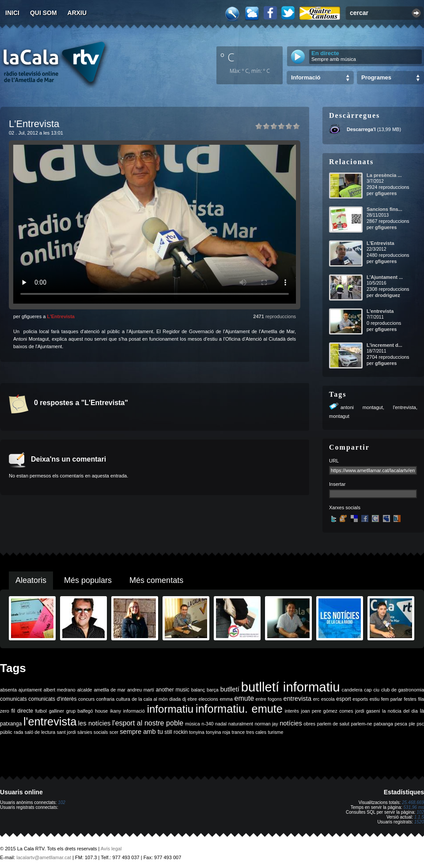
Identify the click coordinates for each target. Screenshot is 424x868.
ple (412, 724)
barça (213, 690)
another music (173, 690)
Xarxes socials (345, 507)
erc (316, 699)
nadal (221, 724)
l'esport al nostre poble (148, 723)
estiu (375, 699)
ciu (376, 690)
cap (368, 690)
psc (420, 724)
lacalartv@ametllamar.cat (44, 857)
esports (360, 699)
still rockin (176, 732)
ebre (192, 699)
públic (6, 732)
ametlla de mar (110, 690)
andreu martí (141, 690)
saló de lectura (40, 732)
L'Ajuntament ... (385, 277)
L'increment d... (384, 345)
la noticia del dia (400, 711)
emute (244, 698)
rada (18, 732)
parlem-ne (362, 724)
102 (62, 802)
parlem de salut (333, 724)
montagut (339, 416)
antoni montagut (362, 407)
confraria (105, 699)
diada (175, 699)
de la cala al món (150, 699)
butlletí (230, 689)
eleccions (208, 699)
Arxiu (77, 13)
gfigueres (386, 193)
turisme (275, 732)
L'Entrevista (61, 316)
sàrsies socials (93, 732)
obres (309, 724)
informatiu (170, 709)
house (101, 711)
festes (410, 699)
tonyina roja (218, 732)
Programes (376, 77)
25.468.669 (413, 802)
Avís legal (111, 849)
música (193, 724)
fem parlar (392, 699)
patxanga (383, 724)
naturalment (241, 724)
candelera (352, 690)
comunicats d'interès (52, 699)
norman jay (267, 724)
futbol (41, 711)
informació (134, 711)
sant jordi (66, 732)
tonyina (197, 732)
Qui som (44, 13)
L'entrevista (380, 311)
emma (226, 699)
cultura (123, 699)
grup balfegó (80, 711)
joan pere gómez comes (327, 711)
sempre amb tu (141, 732)
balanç (198, 690)
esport (343, 699)
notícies (291, 723)
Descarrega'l (361, 129)
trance (238, 732)
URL (334, 461)
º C (227, 57)
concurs (86, 699)
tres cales (256, 732)
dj (184, 699)
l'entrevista (405, 407)
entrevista (298, 699)
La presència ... (384, 175)
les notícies (95, 723)
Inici (12, 13)
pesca (401, 724)
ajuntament (30, 690)
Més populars (88, 580)
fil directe (22, 711)
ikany (115, 711)
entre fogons (269, 699)
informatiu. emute (239, 709)
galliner (57, 711)
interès (292, 711)
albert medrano (60, 690)
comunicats (13, 699)
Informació (306, 77)
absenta (8, 690)
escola (328, 699)
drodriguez (388, 295)
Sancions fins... (384, 209)
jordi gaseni (367, 711)
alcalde (85, 690)
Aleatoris (31, 580)
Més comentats (156, 580)
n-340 (207, 724)
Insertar (337, 484)
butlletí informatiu (291, 687)
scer (114, 732)
